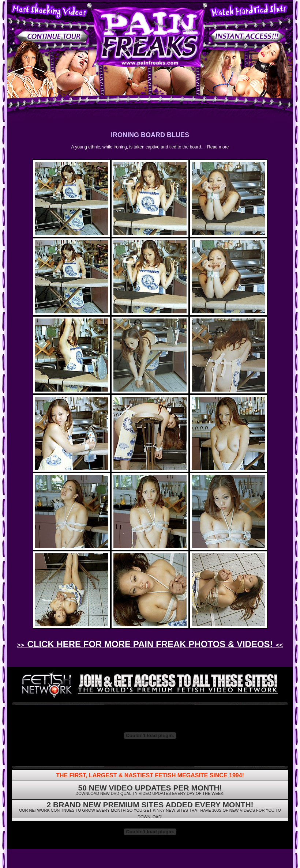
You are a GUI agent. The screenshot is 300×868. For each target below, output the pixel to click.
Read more (218, 147)
